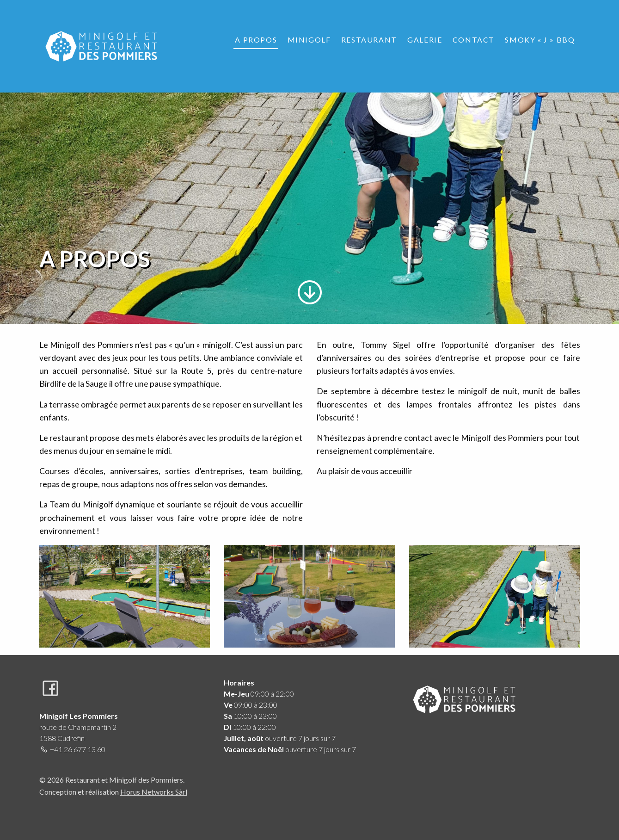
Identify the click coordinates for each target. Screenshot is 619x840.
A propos (256, 40)
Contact (474, 40)
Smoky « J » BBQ (540, 40)
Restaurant (369, 40)
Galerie (425, 40)
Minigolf (309, 40)
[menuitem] (256, 40)
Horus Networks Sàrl (154, 792)
